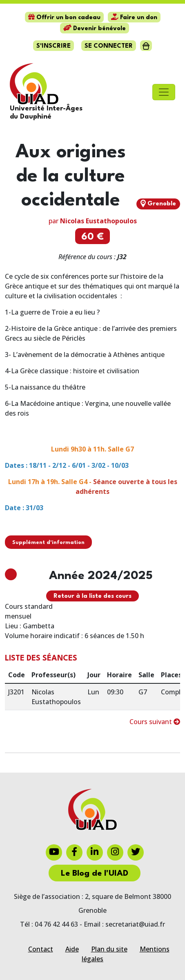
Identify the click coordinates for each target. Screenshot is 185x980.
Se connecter (109, 46)
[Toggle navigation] (164, 92)
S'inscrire (53, 46)
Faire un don (134, 18)
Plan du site (109, 949)
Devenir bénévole (95, 29)
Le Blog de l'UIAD (95, 874)
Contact (41, 949)
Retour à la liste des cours (92, 596)
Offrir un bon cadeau (64, 18)
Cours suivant (155, 722)
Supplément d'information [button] (48, 543)
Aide (72, 949)
